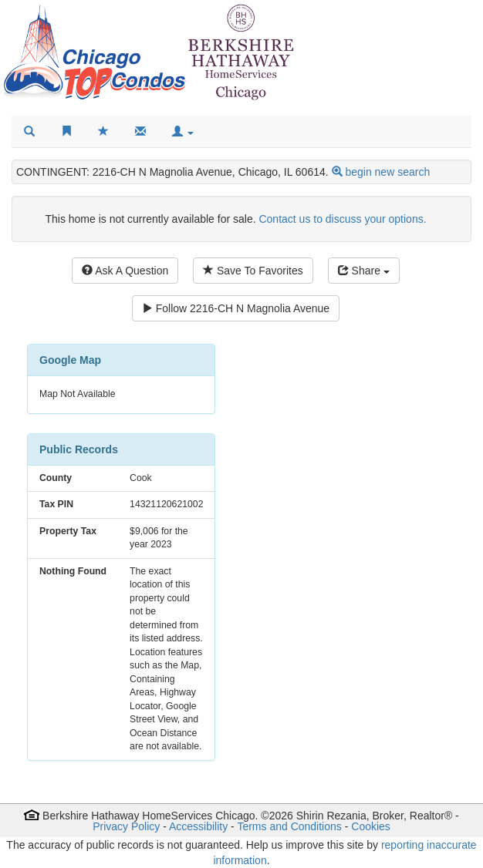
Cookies (371, 826)
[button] (183, 132)
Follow (236, 308)
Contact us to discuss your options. (342, 219)
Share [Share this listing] (364, 271)
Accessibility (198, 826)
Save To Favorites (253, 271)
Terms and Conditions (289, 826)
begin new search (387, 172)
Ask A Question (125, 271)
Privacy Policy (126, 826)
